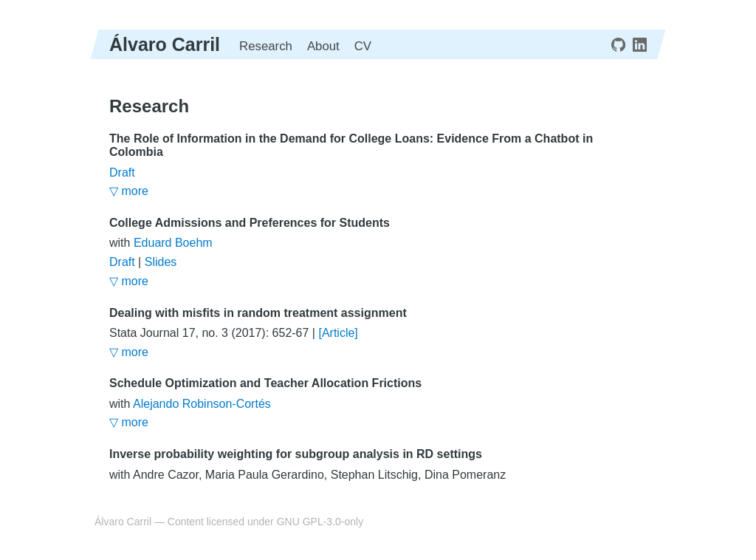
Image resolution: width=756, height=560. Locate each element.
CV (363, 46)
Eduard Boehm (173, 243)
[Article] (338, 333)
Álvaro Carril (165, 44)
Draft (122, 173)
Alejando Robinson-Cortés (202, 404)
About (323, 46)
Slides (161, 262)
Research (266, 46)
